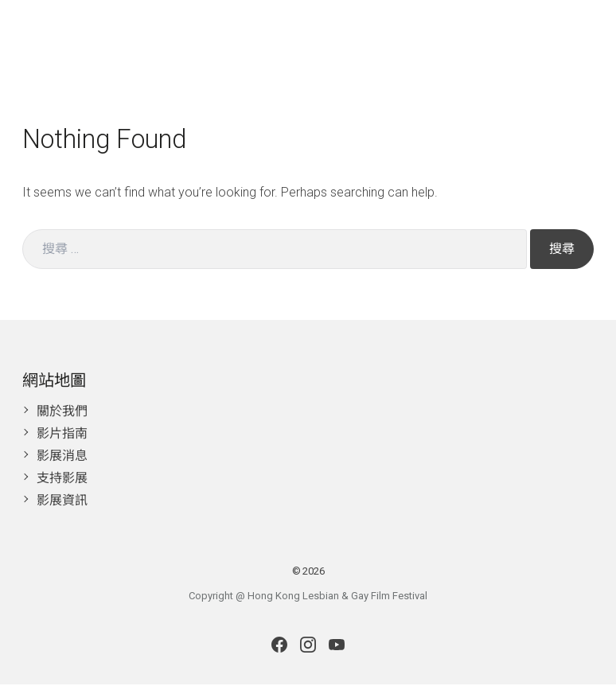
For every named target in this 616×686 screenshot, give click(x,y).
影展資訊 (62, 502)
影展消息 (62, 457)
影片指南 (62, 435)
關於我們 (62, 413)
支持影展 (62, 479)
